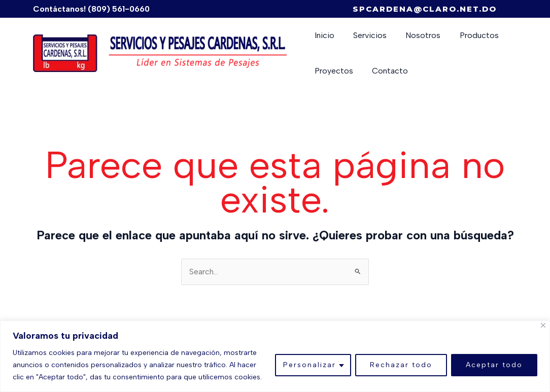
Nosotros (416, 35)
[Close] (543, 325)
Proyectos (332, 71)
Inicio (323, 35)
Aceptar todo (494, 365)
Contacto (386, 71)
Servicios (366, 35)
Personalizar (310, 365)
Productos (470, 35)
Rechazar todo (401, 365)
